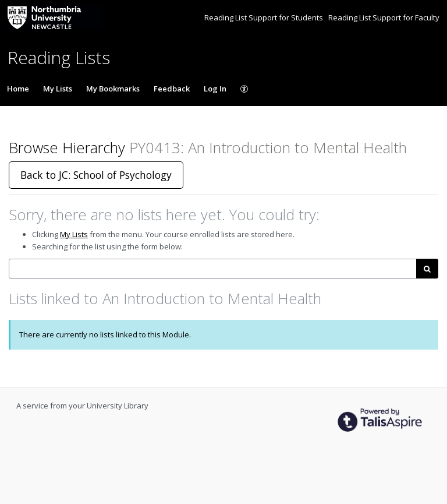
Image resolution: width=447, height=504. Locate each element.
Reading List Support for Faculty (384, 17)
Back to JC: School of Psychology (96, 175)
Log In (215, 89)
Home (18, 89)
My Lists (58, 89)
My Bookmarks (113, 89)
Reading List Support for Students (265, 17)
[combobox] (213, 269)
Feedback (172, 89)
